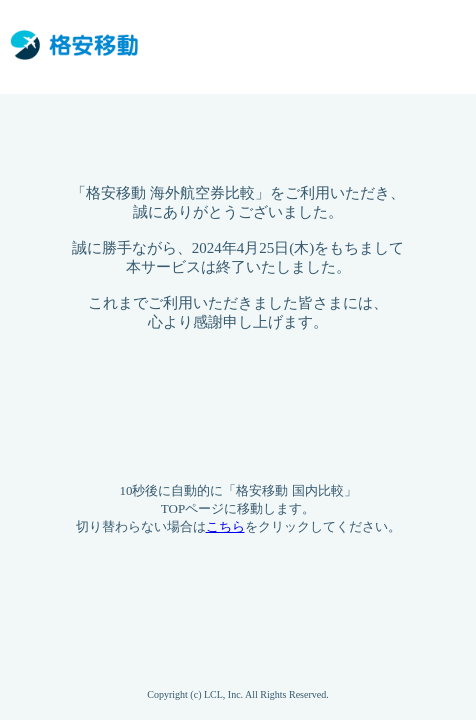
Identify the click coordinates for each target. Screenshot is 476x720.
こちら (225, 526)
